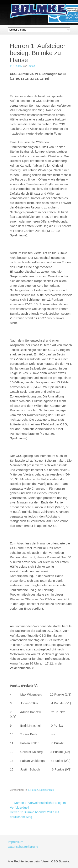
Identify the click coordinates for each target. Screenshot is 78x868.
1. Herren (33, 790)
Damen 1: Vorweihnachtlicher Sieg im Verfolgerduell (38, 805)
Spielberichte (46, 790)
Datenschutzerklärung (23, 847)
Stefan (32, 66)
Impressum (16, 842)
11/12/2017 (16, 66)
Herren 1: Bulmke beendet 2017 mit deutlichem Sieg (35, 814)
